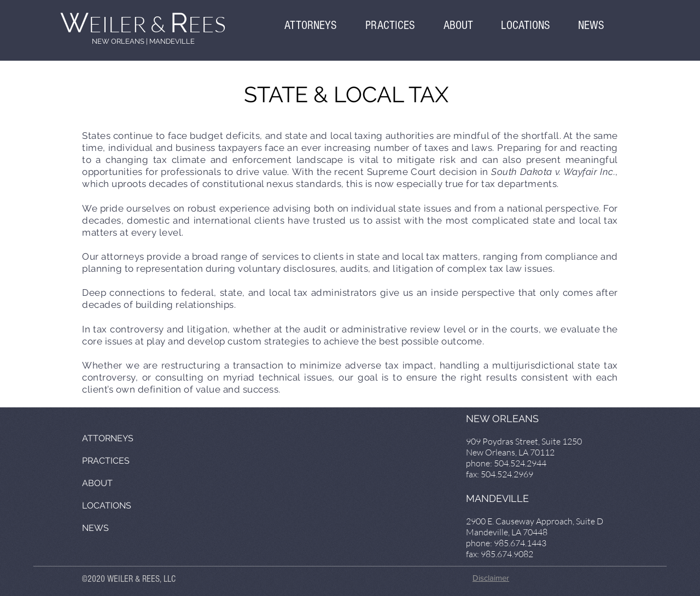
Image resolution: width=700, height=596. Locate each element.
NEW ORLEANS (118, 41)
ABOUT (97, 483)
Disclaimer (491, 578)
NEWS (95, 528)
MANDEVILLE (172, 41)
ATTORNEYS (108, 438)
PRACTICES (106, 461)
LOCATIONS (107, 506)
